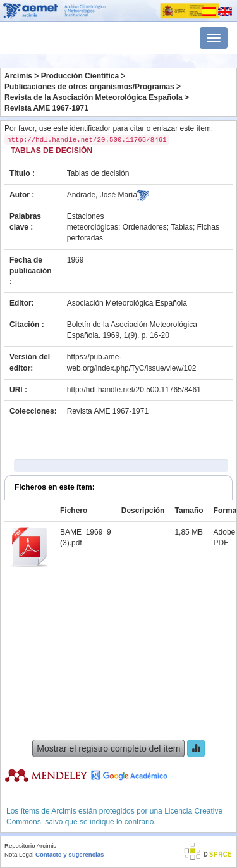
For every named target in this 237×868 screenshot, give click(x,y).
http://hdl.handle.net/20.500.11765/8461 (134, 390)
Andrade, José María (102, 195)
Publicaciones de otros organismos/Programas (89, 87)
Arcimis (18, 76)
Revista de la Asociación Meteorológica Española (94, 97)
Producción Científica (80, 76)
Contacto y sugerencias (70, 854)
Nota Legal (19, 854)
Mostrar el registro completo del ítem (108, 748)
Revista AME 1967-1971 (46, 108)
